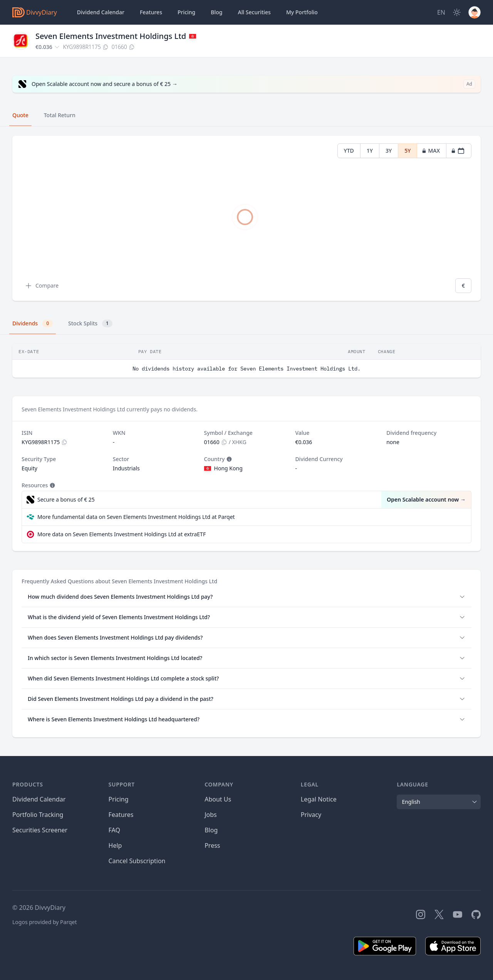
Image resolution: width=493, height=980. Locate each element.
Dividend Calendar (101, 12)
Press (212, 845)
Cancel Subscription (137, 861)
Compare (42, 286)
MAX (431, 151)
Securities (254, 12)
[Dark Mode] (457, 12)
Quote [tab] (20, 115)
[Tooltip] (228, 459)
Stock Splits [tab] (90, 323)
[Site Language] (441, 12)
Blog (211, 830)
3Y (389, 151)
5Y (407, 151)
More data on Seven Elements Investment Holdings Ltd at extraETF (122, 534)
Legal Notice (319, 799)
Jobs (211, 815)
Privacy (311, 815)
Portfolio (302, 12)
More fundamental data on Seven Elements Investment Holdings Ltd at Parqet (136, 517)
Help (115, 845)
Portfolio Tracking (38, 815)
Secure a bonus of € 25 (66, 499)
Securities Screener (40, 830)
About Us (218, 799)
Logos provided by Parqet (45, 922)
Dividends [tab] (33, 323)
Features (151, 12)
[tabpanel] (246, 218)
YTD (349, 151)
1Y (370, 151)
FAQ (114, 830)
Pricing (186, 12)
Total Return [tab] (60, 115)
